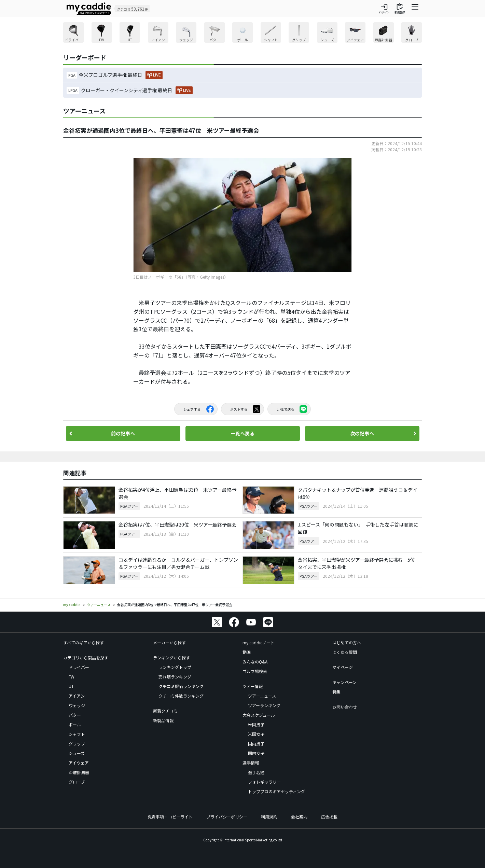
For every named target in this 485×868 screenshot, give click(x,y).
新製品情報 (163, 720)
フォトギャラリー (264, 782)
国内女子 (256, 753)
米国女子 (256, 734)
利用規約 (269, 817)
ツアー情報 (253, 686)
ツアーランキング (264, 705)
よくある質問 (345, 652)
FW (72, 677)
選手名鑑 (256, 772)
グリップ (77, 744)
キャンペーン (344, 682)
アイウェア (79, 763)
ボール (75, 724)
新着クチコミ (165, 711)
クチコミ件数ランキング (181, 696)
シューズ (77, 753)
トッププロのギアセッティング (276, 791)
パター (75, 715)
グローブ (77, 782)
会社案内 (299, 817)
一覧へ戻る (242, 433)
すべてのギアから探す (84, 642)
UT (71, 686)
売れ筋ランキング (175, 677)
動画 (247, 652)
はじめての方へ (347, 642)
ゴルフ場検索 (255, 671)
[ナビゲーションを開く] (415, 9)
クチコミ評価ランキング (181, 686)
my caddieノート (259, 642)
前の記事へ (123, 433)
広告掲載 (329, 817)
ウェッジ (77, 705)
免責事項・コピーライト (170, 817)
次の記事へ (362, 433)
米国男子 (256, 724)
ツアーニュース (262, 696)
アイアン (77, 696)
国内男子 (256, 744)
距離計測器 (79, 772)
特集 (336, 692)
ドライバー (79, 667)
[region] (242, 33)
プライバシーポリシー (227, 817)
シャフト (77, 734)
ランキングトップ (175, 667)
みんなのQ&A (255, 662)
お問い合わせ (345, 707)
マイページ (343, 667)
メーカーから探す (169, 642)
